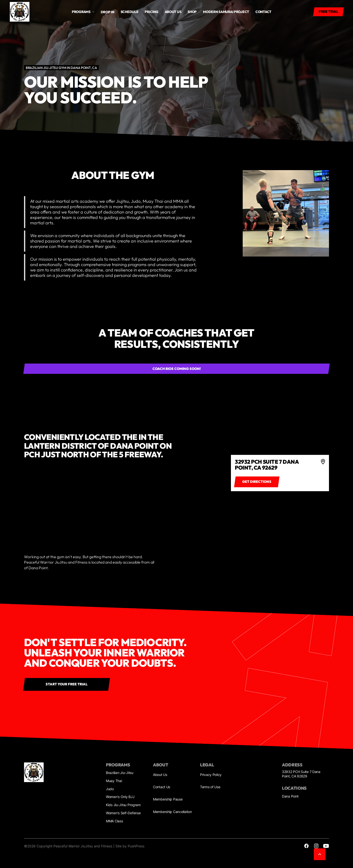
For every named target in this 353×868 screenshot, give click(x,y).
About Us (160, 775)
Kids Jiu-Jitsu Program (123, 805)
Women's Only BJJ (120, 797)
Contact (263, 12)
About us (173, 12)
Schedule (130, 12)
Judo (110, 789)
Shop (192, 12)
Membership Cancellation (172, 812)
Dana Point (290, 796)
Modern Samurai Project (226, 12)
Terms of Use (210, 787)
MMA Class (114, 821)
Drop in (107, 12)
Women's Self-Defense (123, 813)
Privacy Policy (211, 775)
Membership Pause (168, 799)
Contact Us (162, 787)
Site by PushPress (130, 846)
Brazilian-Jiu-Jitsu (120, 773)
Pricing (151, 12)
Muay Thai (114, 781)
